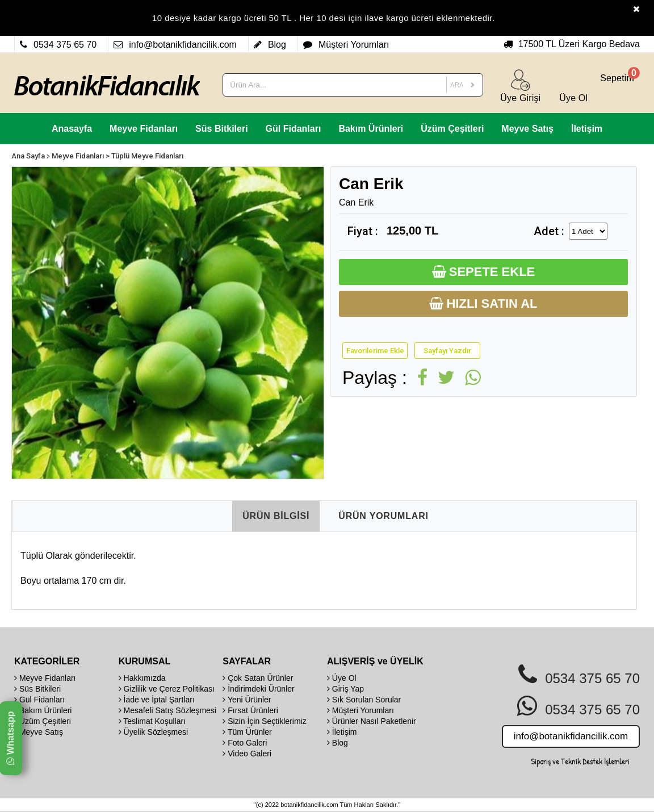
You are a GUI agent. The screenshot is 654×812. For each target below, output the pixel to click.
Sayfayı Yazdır (447, 351)
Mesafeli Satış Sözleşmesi (167, 710)
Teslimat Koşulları (152, 721)
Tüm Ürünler (247, 732)
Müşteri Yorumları (360, 710)
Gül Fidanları (294, 129)
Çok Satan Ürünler (258, 678)
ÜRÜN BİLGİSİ (276, 516)
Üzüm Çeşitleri (452, 129)
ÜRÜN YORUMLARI (383, 516)
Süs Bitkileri (221, 129)
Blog (338, 743)
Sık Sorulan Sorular (364, 700)
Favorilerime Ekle (375, 351)
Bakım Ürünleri (371, 129)
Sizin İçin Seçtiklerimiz (264, 721)
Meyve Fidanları (144, 129)
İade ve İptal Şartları (157, 700)
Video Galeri (247, 754)
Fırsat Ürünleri (250, 710)
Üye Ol (342, 678)
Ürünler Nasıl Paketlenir (372, 721)
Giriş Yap (345, 689)
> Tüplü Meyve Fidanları (144, 156)
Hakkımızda (142, 678)
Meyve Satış (527, 129)
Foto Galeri (245, 743)
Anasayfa (72, 129)
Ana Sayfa (28, 156)
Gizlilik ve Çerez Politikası (167, 689)
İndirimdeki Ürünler (258, 689)
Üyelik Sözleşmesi (153, 732)
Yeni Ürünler (247, 700)
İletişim (587, 129)
